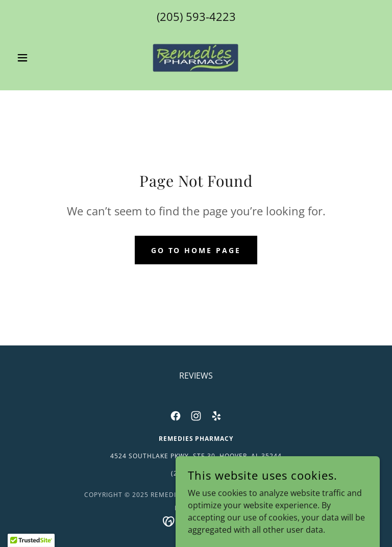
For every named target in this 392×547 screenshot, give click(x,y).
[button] (40, 58)
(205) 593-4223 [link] (196, 16)
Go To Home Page (196, 250)
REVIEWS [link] (196, 376)
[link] (196, 58)
